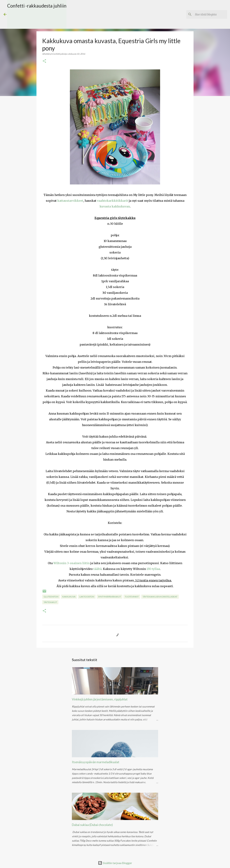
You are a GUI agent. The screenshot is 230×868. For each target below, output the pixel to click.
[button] (44, 61)
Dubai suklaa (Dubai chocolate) (92, 825)
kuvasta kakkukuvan (115, 206)
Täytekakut (50, 602)
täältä (97, 569)
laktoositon (87, 597)
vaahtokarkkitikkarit (113, 201)
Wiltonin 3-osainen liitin (72, 563)
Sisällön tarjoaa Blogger (115, 863)
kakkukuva (69, 597)
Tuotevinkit (132, 597)
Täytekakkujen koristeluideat (160, 597)
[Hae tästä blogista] (208, 14)
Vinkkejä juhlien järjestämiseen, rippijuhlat (100, 699)
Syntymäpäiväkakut (110, 597)
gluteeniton (51, 597)
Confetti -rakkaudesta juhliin (37, 6)
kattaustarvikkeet (70, 201)
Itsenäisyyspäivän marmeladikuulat (96, 762)
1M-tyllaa (153, 569)
